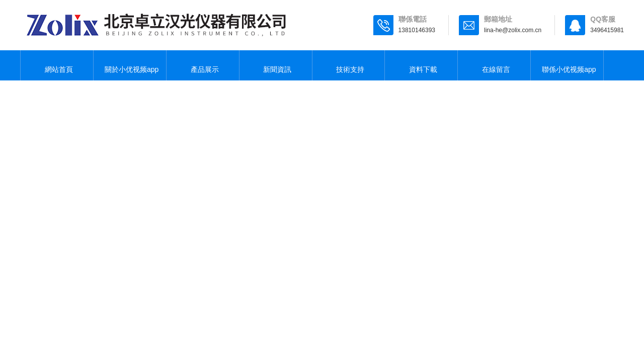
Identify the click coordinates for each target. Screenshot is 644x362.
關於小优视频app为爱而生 (130, 71)
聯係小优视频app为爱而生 (567, 71)
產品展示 (203, 65)
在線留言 (494, 65)
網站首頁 (57, 65)
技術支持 (348, 65)
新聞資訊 (276, 65)
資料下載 (421, 65)
